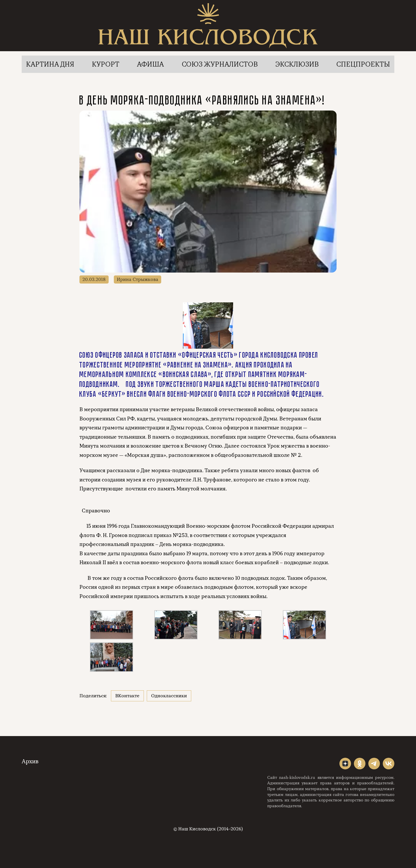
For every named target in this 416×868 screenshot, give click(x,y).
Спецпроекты (363, 64)
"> (345, 764)
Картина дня (50, 64)
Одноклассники (169, 696)
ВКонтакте (127, 696)
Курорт (106, 64)
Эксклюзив (297, 64)
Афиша (150, 64)
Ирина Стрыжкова (138, 279)
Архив (30, 761)
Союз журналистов (220, 64)
